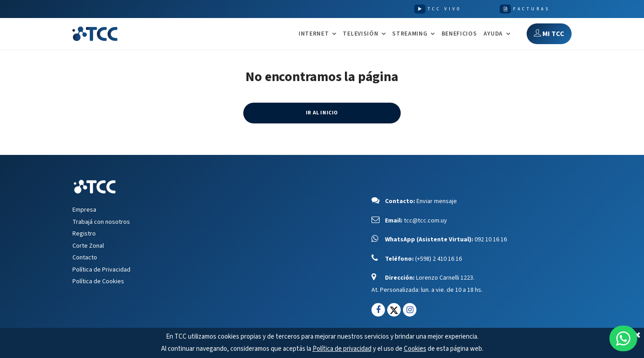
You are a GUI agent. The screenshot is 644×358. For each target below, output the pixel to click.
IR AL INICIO (322, 113)
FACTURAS (532, 9)
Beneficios (459, 34)
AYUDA (493, 34)
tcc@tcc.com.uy (425, 221)
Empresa (84, 210)
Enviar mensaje (437, 201)
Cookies (415, 349)
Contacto (85, 258)
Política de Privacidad (101, 270)
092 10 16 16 (491, 240)
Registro (84, 234)
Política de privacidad (342, 349)
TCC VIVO (445, 9)
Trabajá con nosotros (101, 222)
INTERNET (314, 34)
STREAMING (410, 34)
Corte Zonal (88, 246)
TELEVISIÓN (360, 34)
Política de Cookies (98, 281)
